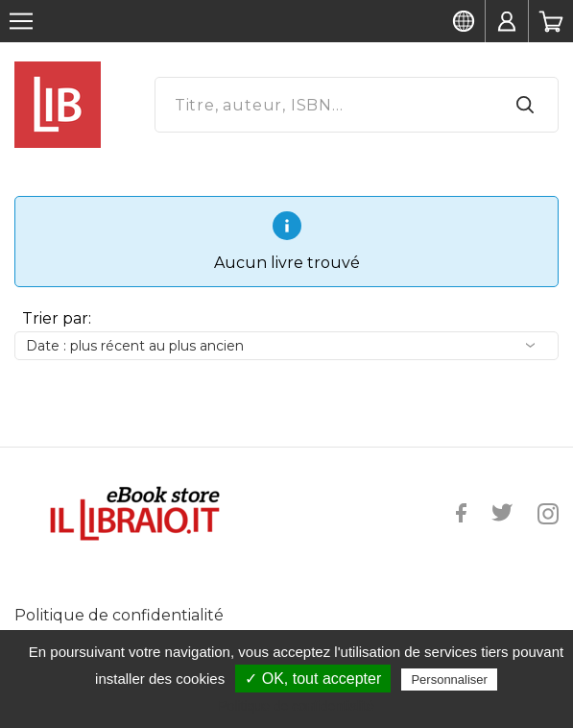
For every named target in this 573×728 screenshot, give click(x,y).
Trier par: (57, 318)
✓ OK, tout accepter (313, 679)
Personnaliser (449, 679)
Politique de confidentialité (119, 615)
